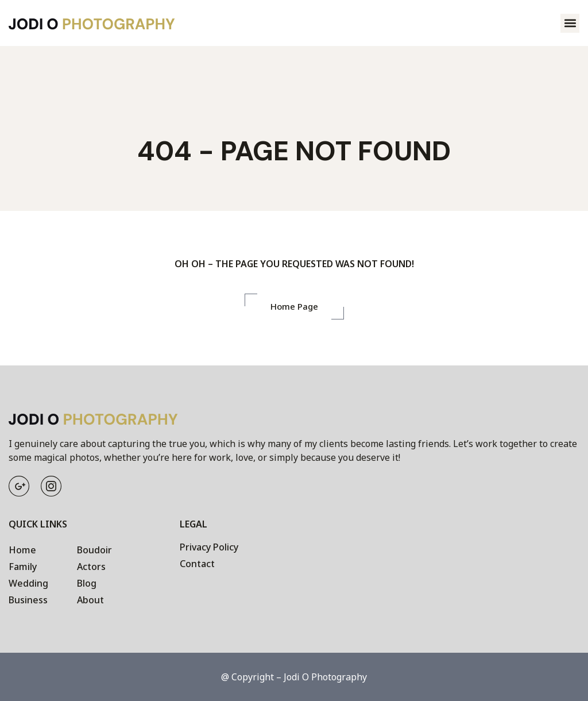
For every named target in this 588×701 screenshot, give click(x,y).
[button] (570, 23)
